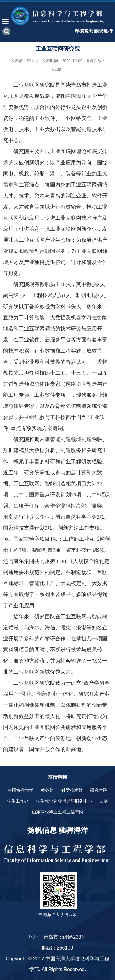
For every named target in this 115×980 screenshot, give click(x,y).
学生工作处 (18, 801)
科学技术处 (72, 790)
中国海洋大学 (21, 790)
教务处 (47, 790)
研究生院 (99, 790)
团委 (104, 801)
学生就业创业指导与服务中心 (64, 801)
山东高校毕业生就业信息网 (58, 812)
